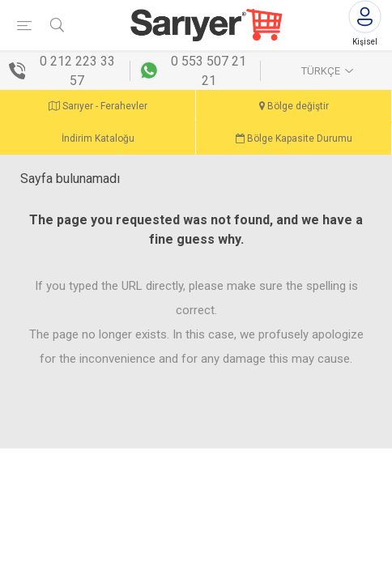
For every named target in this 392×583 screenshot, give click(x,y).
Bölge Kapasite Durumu (294, 138)
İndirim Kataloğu (98, 138)
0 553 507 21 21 (209, 71)
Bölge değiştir (294, 106)
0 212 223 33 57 (77, 71)
